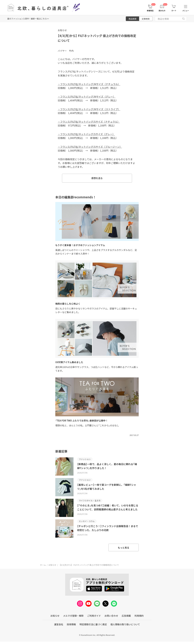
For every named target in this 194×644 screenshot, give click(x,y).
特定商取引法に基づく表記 (93, 624)
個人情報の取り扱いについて (125, 624)
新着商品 (150, 11)
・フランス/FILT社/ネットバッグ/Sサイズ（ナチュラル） (89, 122)
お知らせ (62, 30)
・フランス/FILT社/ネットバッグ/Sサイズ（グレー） (86, 134)
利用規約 (139, 616)
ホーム (43, 565)
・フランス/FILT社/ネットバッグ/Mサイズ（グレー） (87, 97)
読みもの (162, 11)
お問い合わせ (111, 616)
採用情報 (71, 624)
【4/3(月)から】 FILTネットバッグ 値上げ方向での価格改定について (89, 565)
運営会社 (59, 624)
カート (174, 11)
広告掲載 (126, 616)
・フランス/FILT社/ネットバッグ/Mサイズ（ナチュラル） (89, 84)
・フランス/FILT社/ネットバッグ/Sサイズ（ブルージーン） (90, 147)
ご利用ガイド (94, 616)
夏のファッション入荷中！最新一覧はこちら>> (28, 19)
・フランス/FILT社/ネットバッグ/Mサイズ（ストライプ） (89, 109)
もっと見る (123, 548)
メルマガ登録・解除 (73, 616)
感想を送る (97, 178)
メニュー (186, 11)
